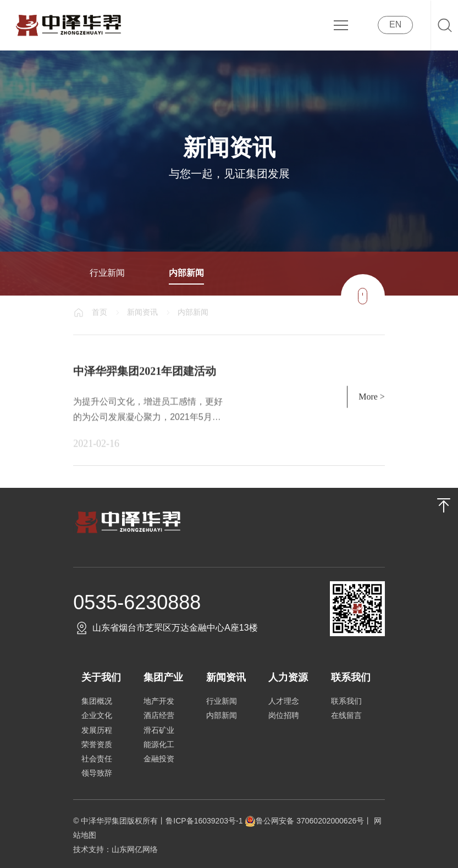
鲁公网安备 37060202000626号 (304, 821)
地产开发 (159, 701)
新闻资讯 (142, 312)
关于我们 (101, 677)
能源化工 (159, 744)
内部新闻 (186, 273)
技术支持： (92, 849)
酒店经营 (159, 715)
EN (395, 24)
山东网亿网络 (135, 849)
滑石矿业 (159, 730)
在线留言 (346, 715)
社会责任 (97, 759)
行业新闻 (107, 273)
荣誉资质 (97, 744)
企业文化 (97, 715)
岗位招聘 (284, 715)
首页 (100, 312)
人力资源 (288, 677)
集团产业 (163, 677)
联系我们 (351, 677)
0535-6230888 (137, 602)
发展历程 (97, 730)
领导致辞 (97, 773)
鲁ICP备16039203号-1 (205, 821)
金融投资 (159, 759)
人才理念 (284, 701)
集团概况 (97, 701)
